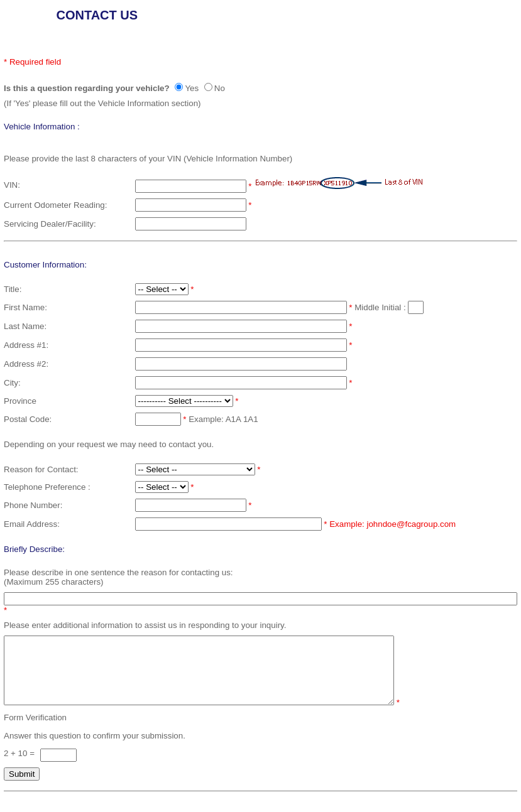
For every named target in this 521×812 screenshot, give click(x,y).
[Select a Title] (162, 289)
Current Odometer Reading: (55, 205)
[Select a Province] (184, 401)
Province (20, 401)
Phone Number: (33, 505)
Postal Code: (28, 419)
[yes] (179, 87)
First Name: (25, 307)
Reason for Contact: (41, 469)
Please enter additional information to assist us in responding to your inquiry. (145, 625)
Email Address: (32, 524)
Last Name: (25, 326)
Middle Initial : (381, 307)
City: (12, 383)
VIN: (12, 185)
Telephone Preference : (47, 487)
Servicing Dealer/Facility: (50, 224)
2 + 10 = (20, 766)
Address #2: (26, 364)
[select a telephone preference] (162, 487)
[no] (208, 87)
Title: (13, 289)
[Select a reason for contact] (195, 469)
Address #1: (26, 345)
